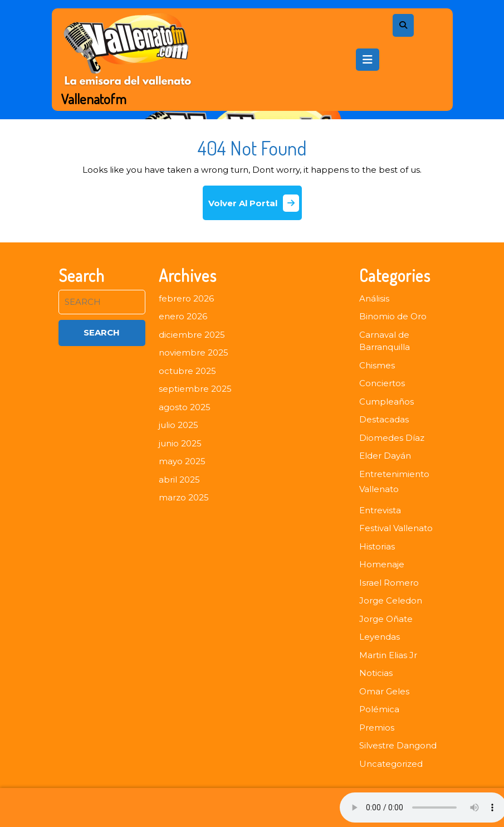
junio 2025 (180, 443)
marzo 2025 (184, 497)
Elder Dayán (385, 456)
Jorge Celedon (391, 600)
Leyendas (380, 637)
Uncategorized (391, 764)
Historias (377, 546)
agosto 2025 (185, 407)
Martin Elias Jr (388, 655)
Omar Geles (384, 691)
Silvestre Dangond (398, 745)
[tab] (368, 60)
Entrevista (380, 510)
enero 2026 (183, 316)
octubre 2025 (187, 371)
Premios (377, 728)
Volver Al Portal (255, 207)
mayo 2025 (182, 461)
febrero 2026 (186, 298)
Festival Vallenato (396, 528)
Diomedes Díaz (392, 438)
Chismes (377, 365)
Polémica (379, 709)
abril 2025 (179, 480)
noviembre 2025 (194, 352)
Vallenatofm (94, 99)
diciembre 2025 (192, 335)
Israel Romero (389, 583)
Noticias (376, 673)
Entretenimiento (394, 474)
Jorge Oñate (386, 619)
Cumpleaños (386, 402)
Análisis (374, 298)
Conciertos (382, 383)
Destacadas (384, 419)
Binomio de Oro (393, 316)
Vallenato (379, 489)
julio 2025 (178, 425)
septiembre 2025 (195, 389)
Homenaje (382, 564)
